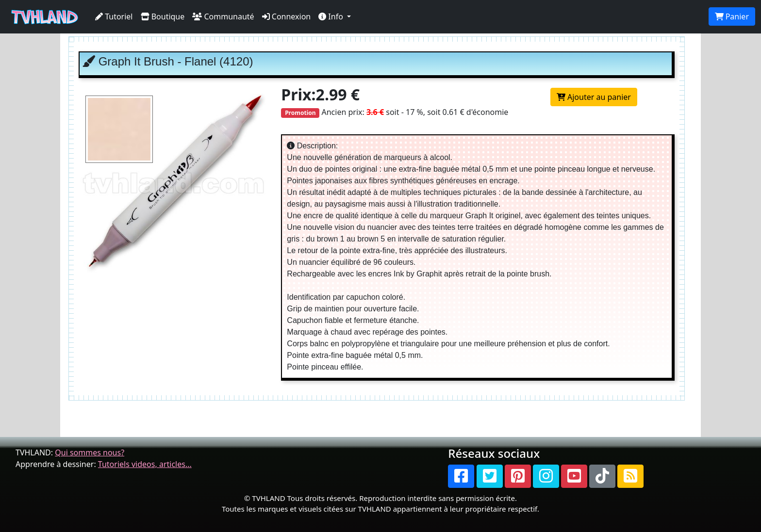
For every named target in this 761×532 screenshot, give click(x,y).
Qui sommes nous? (90, 452)
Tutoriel (114, 16)
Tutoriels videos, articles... (145, 464)
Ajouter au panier (594, 97)
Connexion (287, 16)
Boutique (163, 16)
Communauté (223, 16)
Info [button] (332, 16)
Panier (732, 16)
